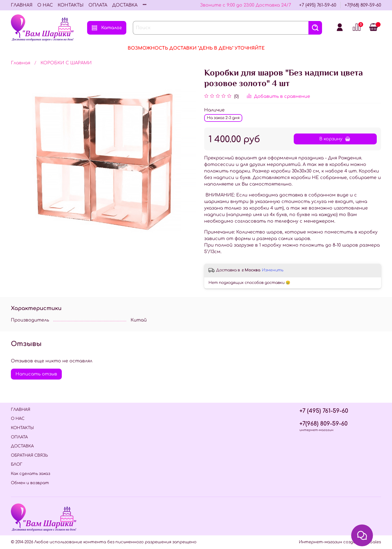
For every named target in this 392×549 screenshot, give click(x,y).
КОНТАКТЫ (71, 5)
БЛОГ (17, 464)
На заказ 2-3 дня (223, 118)
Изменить (273, 270)
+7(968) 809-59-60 (363, 5)
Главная (21, 63)
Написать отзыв (36, 374)
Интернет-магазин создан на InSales (340, 542)
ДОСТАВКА (125, 5)
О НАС (45, 5)
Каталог (107, 28)
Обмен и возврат (30, 483)
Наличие (214, 110)
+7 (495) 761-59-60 (318, 5)
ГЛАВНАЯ (22, 5)
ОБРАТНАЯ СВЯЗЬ (29, 455)
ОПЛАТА (98, 5)
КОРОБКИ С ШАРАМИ (66, 63)
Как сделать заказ (30, 474)
